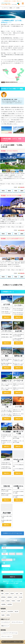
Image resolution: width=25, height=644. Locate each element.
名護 (17, 594)
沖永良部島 (10, 612)
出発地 (4, 545)
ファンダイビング (6, 622)
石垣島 (3, 601)
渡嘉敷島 (10, 597)
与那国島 (3, 604)
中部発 (16, 191)
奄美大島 (3, 612)
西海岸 (12, 594)
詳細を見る (6, 317)
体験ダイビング (5, 626)
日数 (4, 563)
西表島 (8, 601)
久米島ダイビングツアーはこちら (12, 533)
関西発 (9, 191)
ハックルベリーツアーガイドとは (9, 633)
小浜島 (18, 601)
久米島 (18, 8)
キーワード (6, 569)
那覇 (2, 594)
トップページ (5, 8)
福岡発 (22, 191)
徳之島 (16, 612)
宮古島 (21, 597)
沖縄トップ (12, 8)
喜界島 (8, 615)
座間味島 (3, 597)
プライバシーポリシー (7, 637)
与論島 (3, 615)
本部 (21, 594)
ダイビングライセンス (17, 622)
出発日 (4, 557)
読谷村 (7, 594)
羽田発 (3, 191)
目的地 (4, 551)
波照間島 (10, 604)
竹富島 (13, 601)
